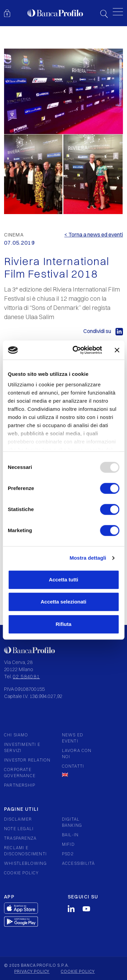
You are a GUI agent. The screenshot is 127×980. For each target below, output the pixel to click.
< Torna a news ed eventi (94, 234)
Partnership (20, 785)
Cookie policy (22, 873)
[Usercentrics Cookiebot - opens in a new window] (76, 350)
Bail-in (70, 835)
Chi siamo (16, 735)
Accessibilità (79, 863)
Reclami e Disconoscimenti (25, 851)
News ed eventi (73, 738)
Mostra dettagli (88, 558)
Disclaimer (18, 819)
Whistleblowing (25, 863)
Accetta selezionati (63, 602)
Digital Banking (72, 822)
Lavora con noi (77, 754)
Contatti (73, 766)
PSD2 (68, 854)
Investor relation (27, 760)
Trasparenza (20, 838)
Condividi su (103, 331)
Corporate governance (20, 773)
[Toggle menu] (118, 12)
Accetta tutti (63, 580)
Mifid (68, 844)
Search (104, 14)
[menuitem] (79, 775)
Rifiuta (63, 624)
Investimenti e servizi (22, 747)
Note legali (19, 829)
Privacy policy (32, 971)
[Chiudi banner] (117, 350)
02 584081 (26, 677)
